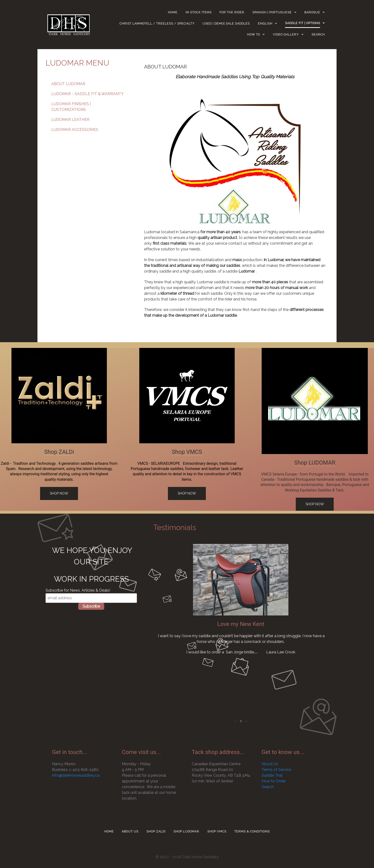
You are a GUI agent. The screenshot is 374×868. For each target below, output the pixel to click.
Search (268, 787)
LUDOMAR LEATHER (70, 120)
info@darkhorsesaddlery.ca (76, 775)
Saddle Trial (272, 775)
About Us (270, 764)
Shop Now (59, 493)
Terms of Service (276, 770)
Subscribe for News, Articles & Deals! (78, 590)
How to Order (274, 781)
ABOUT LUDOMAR (68, 84)
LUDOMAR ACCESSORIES (75, 130)
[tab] (236, 721)
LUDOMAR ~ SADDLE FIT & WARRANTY (88, 94)
